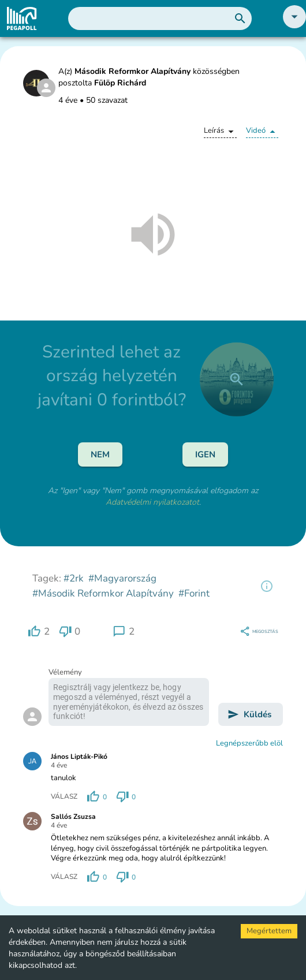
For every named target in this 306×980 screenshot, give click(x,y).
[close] (237, 379)
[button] (294, 26)
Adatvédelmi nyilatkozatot (152, 502)
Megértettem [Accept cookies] (269, 931)
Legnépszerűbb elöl (249, 743)
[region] (267, 586)
